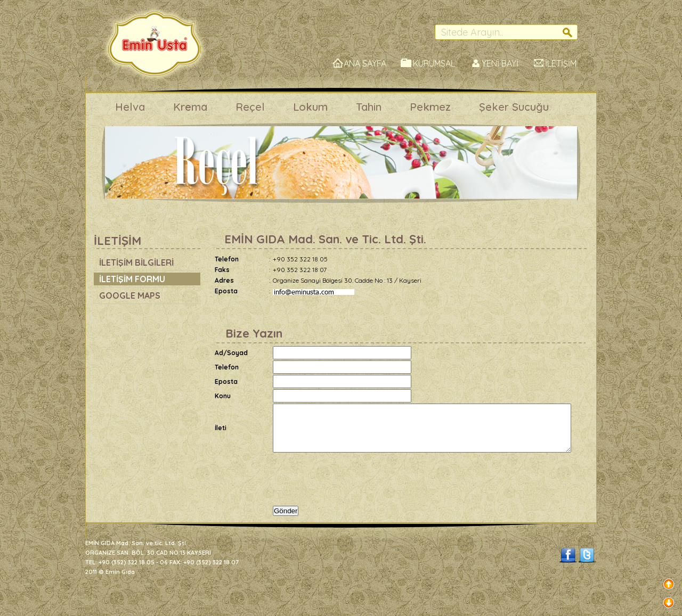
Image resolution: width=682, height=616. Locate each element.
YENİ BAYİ (500, 63)
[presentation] (354, 484)
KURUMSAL (434, 63)
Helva (130, 107)
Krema (190, 107)
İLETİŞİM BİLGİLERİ (136, 262)
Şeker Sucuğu (514, 107)
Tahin (369, 107)
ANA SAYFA (365, 63)
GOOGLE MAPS (130, 295)
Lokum (310, 107)
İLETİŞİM (561, 63)
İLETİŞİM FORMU (132, 279)
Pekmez (430, 107)
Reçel (250, 107)
